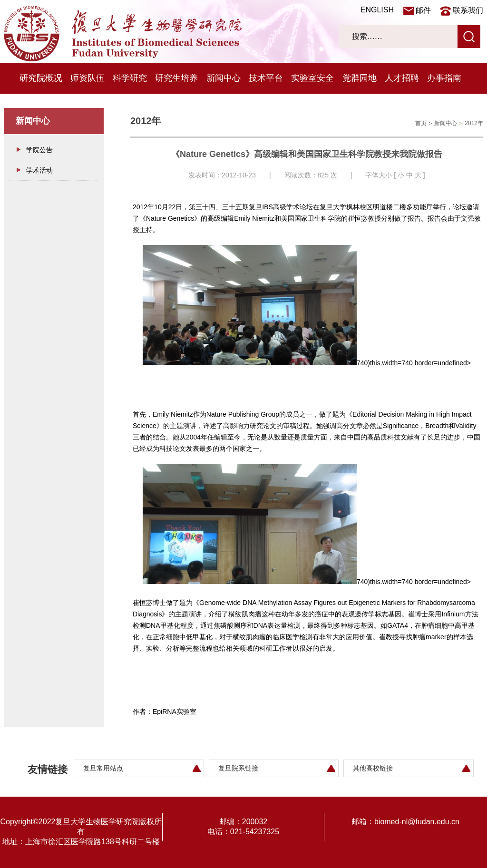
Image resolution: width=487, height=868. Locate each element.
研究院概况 (41, 78)
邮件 (423, 10)
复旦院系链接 (238, 768)
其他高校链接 (373, 768)
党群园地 (360, 78)
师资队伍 (88, 78)
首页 (421, 123)
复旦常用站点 (103, 768)
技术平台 (266, 78)
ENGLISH (377, 10)
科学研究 (130, 78)
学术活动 (39, 170)
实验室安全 (312, 78)
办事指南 (444, 78)
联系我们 (468, 10)
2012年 (474, 123)
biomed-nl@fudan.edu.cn (417, 822)
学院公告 (39, 150)
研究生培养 (176, 78)
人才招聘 (402, 78)
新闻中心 (224, 78)
